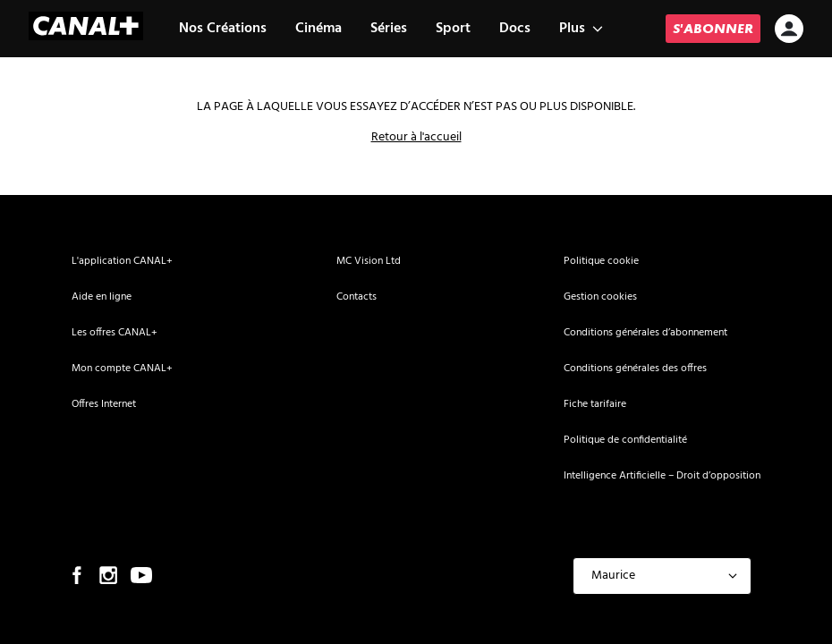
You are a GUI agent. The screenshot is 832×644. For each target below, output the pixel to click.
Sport (453, 29)
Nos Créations (223, 29)
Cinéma (318, 29)
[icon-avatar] (789, 31)
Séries (389, 29)
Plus (581, 29)
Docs (515, 29)
